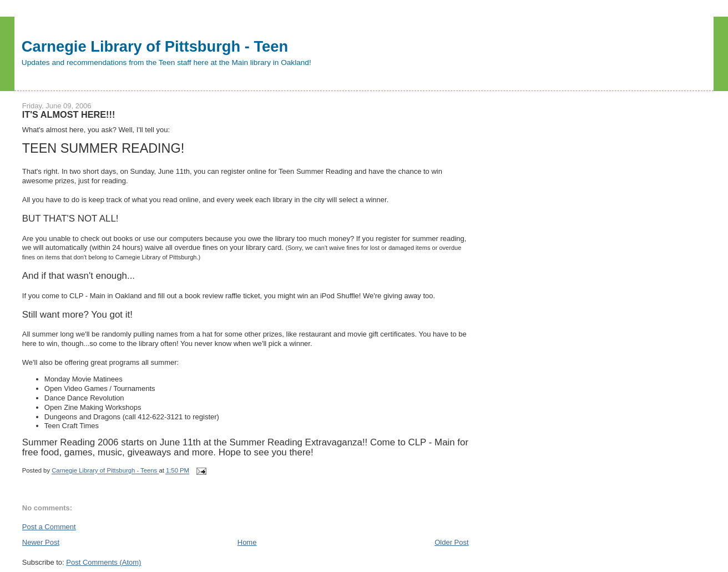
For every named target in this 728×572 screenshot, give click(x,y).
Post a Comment (49, 527)
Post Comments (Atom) (103, 562)
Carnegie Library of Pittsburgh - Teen (155, 46)
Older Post (451, 542)
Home (247, 542)
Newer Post (41, 542)
